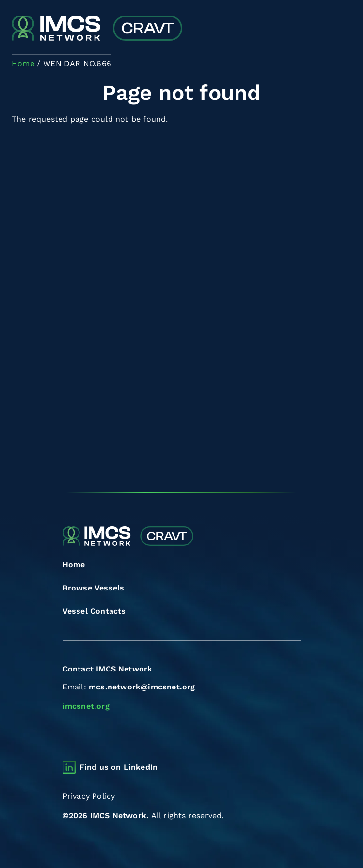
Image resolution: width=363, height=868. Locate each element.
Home (74, 565)
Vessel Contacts (94, 611)
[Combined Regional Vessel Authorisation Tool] (97, 29)
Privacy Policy (89, 796)
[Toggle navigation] (343, 29)
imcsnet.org (86, 706)
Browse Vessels (94, 588)
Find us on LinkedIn (119, 767)
